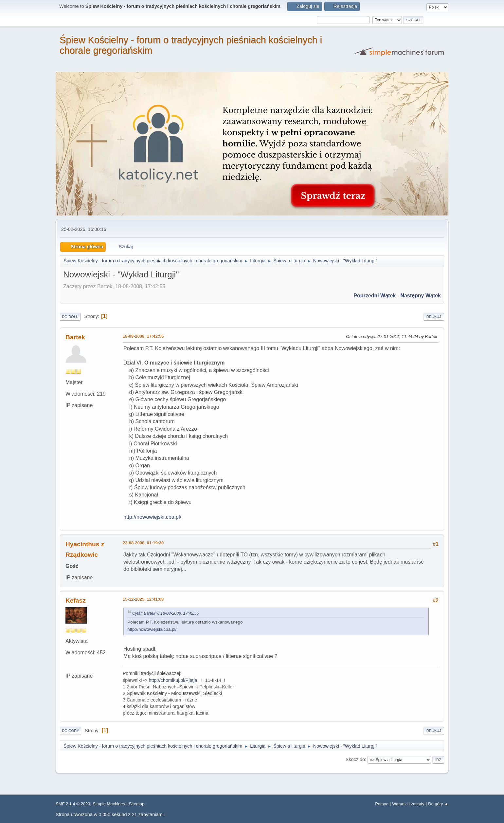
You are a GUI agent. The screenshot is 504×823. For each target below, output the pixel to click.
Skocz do (355, 759)
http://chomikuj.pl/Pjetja (173, 680)
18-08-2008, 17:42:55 (143, 336)
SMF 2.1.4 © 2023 (73, 804)
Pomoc (382, 804)
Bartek (75, 337)
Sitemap (137, 804)
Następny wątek (421, 296)
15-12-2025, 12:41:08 (143, 599)
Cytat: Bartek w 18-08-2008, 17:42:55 (165, 613)
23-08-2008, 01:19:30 (143, 543)
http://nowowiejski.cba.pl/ (152, 517)
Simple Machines (109, 804)
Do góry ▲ (438, 804)
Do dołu (70, 317)
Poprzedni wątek (375, 296)
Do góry (71, 731)
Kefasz (76, 600)
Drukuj (434, 317)
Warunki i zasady (408, 804)
